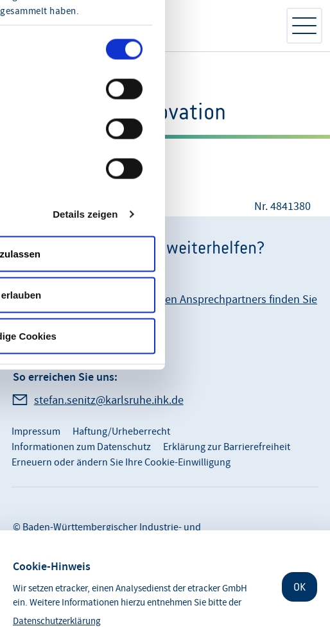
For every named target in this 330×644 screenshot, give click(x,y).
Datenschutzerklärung (57, 621)
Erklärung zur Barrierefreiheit (227, 447)
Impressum (36, 431)
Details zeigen (85, 213)
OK (300, 587)
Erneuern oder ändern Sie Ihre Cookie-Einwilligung (121, 462)
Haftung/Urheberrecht (121, 431)
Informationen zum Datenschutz (81, 447)
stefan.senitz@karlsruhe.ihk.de (109, 400)
